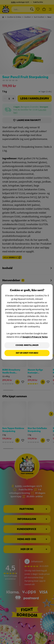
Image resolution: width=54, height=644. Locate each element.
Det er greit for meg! (27, 353)
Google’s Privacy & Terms (35, 337)
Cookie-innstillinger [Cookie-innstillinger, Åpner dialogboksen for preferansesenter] (27, 345)
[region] (27, 322)
